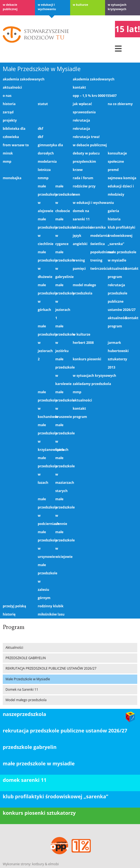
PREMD (113, 170)
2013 (112, 367)
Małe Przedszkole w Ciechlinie (45, 231)
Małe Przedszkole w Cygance (63, 231)
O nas (7, 96)
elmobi (53, 864)
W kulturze (81, 5)
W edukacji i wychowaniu (47, 7)
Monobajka (12, 178)
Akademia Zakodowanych (24, 79)
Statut (43, 104)
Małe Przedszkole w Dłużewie (45, 264)
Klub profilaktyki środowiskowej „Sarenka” (122, 236)
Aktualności (12, 87)
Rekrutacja (82, 120)
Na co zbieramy (120, 104)
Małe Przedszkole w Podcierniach (45, 511)
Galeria (113, 211)
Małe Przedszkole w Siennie (63, 511)
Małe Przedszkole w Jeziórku (63, 339)
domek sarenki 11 (25, 780)
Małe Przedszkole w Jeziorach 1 (63, 301)
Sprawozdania (84, 112)
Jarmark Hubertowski (118, 347)
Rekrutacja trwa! (86, 137)
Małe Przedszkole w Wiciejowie (63, 544)
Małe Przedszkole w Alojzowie (45, 199)
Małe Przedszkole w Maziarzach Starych (63, 474)
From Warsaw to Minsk (16, 149)
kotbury (38, 864)
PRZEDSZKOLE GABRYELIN (26, 658)
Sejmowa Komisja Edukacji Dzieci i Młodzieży (122, 186)
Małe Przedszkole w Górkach (45, 297)
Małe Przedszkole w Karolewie (63, 371)
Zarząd (8, 112)
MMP (7, 161)
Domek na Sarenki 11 (81, 215)
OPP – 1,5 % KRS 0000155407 (95, 96)
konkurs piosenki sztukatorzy (39, 813)
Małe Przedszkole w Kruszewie (63, 404)
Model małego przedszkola (85, 289)
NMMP (43, 178)
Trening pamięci (79, 264)
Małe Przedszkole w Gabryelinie (63, 264)
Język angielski (80, 240)
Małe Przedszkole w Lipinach (63, 437)
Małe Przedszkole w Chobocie (63, 199)
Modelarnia (98, 236)
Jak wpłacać (83, 104)
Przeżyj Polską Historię (14, 610)
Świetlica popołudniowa (98, 248)
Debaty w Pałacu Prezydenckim (86, 157)
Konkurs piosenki (87, 359)
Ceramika (98, 227)
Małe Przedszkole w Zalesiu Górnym (45, 581)
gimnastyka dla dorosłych (50, 149)
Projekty (10, 120)
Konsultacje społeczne (117, 157)
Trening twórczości (98, 264)
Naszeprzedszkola (24, 714)
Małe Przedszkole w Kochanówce (45, 404)
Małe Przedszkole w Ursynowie (45, 544)
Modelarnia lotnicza (47, 166)
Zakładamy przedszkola (92, 384)
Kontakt (79, 87)
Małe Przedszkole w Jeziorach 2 (45, 343)
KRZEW (78, 170)
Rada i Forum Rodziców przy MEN (84, 186)
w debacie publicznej (10, 7)
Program (115, 277)
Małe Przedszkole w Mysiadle (42, 69)
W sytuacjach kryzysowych (117, 7)
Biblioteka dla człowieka (14, 133)
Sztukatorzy (117, 359)
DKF (40, 129)
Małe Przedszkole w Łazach (45, 470)
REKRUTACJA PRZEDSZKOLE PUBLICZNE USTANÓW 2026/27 (122, 297)
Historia (9, 104)
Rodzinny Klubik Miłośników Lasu (51, 610)
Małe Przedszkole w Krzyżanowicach (45, 437)
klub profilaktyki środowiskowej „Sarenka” (56, 796)
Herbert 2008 (83, 343)
